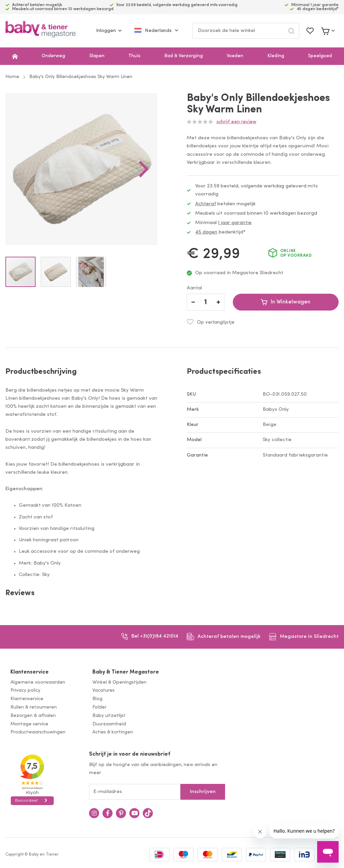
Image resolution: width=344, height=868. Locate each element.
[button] (144, 169)
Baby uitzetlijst (109, 716)
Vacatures (103, 691)
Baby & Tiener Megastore (126, 672)
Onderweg (53, 56)
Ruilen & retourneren (34, 707)
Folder (99, 707)
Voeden (235, 56)
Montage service (29, 724)
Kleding (276, 56)
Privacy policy (25, 691)
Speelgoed (320, 56)
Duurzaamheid (109, 724)
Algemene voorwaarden (38, 682)
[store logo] (40, 31)
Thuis (134, 56)
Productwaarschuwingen (38, 732)
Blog (97, 699)
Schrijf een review (236, 122)
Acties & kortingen (113, 732)
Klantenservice (30, 672)
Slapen (97, 56)
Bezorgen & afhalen (33, 716)
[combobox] (246, 31)
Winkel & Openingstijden (119, 682)
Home (12, 77)
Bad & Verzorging (184, 56)
